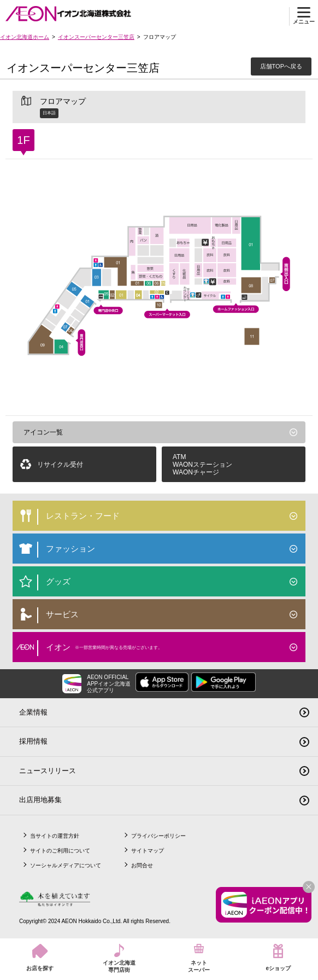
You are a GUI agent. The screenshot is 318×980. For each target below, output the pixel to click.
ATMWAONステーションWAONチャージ (202, 465)
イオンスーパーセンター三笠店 (96, 37)
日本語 (49, 113)
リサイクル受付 (60, 465)
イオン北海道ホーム (25, 37)
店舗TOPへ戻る (281, 66)
